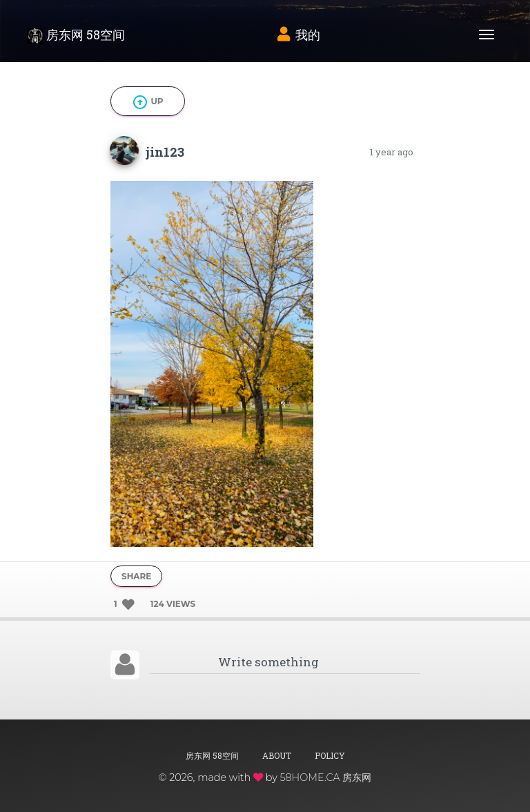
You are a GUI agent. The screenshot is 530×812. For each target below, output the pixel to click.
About (277, 755)
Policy (330, 755)
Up (148, 102)
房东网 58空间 (76, 35)
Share (136, 576)
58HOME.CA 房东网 (325, 777)
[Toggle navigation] (487, 35)
